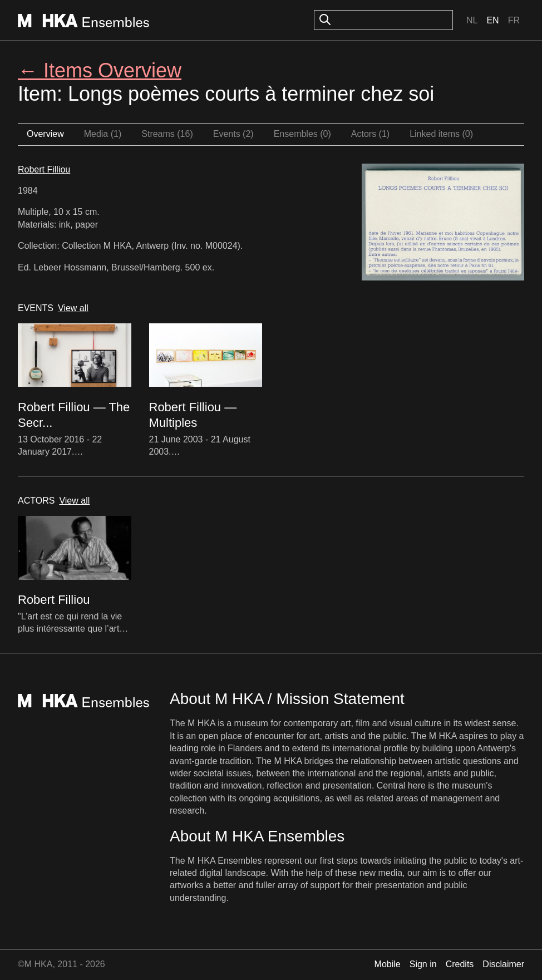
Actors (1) (370, 134)
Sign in (423, 964)
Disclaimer (503, 964)
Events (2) (233, 134)
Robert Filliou (44, 169)
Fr (514, 20)
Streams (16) (167, 134)
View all (73, 308)
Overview (45, 134)
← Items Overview (100, 70)
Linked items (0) (441, 134)
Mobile (388, 964)
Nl (472, 20)
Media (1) (103, 134)
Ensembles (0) (302, 134)
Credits (460, 964)
